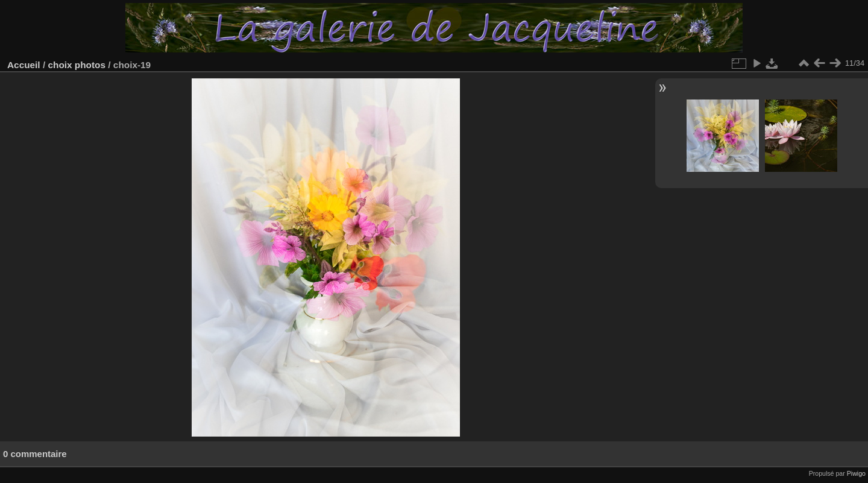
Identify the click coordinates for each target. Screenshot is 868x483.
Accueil (24, 65)
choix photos (77, 65)
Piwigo (856, 473)
